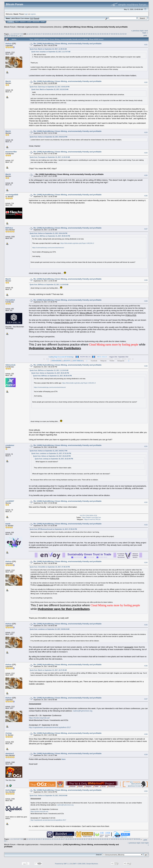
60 (16, 36)
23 (55, 34)
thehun (8, 44)
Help (17, 22)
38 (89, 34)
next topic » (145, 32)
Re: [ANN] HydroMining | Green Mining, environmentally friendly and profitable (67, 44)
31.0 (32, 18)
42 (98, 34)
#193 (146, 525)
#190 (146, 366)
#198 (146, 734)
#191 (146, 446)
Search (23, 22)
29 (69, 34)
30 (71, 34)
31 (73, 34)
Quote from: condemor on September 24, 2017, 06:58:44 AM (50, 629)
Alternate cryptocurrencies (28, 27)
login (26, 14)
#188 (146, 280)
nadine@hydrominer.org (82, 711)
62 (21, 36)
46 (107, 34)
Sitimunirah (11, 365)
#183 (146, 132)
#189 (146, 301)
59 (14, 36)
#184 (146, 153)
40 (94, 34)
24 (57, 34)
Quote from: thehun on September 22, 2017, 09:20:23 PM (48, 137)
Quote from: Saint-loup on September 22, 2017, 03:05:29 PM (50, 87)
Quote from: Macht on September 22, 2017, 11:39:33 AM (48, 49)
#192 (146, 502)
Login (29, 22)
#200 (146, 791)
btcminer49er (11, 152)
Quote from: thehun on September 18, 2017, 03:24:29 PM (52, 456)
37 (87, 34)
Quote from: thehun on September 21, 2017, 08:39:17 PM (48, 451)
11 (28, 34)
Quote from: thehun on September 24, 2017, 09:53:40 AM (48, 796)
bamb (8, 524)
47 (110, 34)
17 (41, 34)
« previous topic (138, 31)
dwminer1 (10, 753)
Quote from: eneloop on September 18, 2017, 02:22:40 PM (54, 459)
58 (12, 36)
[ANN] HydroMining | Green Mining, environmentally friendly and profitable (95, 27)
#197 (146, 699)
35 (82, 34)
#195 (146, 625)
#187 (146, 229)
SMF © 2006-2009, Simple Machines (85, 864)
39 (91, 34)
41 (96, 34)
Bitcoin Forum (10, 27)
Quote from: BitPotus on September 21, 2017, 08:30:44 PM (51, 236)
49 (114, 34)
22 (53, 34)
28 (66, 34)
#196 (146, 666)
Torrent (36, 18)
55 (5, 36)
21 (50, 34)
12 (30, 34)
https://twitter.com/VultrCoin (91, 517)
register (33, 14)
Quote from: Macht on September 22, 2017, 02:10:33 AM (50, 89)
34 (80, 34)
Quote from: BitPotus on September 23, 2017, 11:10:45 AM (49, 285)
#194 (146, 562)
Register (36, 22)
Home (11, 22)
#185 (146, 175)
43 (101, 34)
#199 (146, 755)
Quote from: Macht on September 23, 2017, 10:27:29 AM (48, 670)
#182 (146, 82)
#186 (146, 196)
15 (37, 34)
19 (46, 34)
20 (48, 34)
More (43, 22)
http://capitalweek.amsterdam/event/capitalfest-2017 (50, 727)
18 (44, 34)
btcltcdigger (11, 790)
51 (119, 34)
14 (34, 34)
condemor (10, 445)
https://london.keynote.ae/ (39, 718)
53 (123, 34)
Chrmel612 (10, 300)
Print (145, 35)
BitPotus (9, 228)
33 (78, 34)
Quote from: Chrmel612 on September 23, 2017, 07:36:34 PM (50, 567)
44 (103, 34)
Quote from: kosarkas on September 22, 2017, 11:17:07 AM (51, 52)
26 (62, 34)
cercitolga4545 (12, 195)
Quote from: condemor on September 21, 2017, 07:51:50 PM (51, 453)
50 (116, 34)
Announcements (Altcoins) (51, 27)
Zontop (9, 733)
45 (105, 34)
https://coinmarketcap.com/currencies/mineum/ (48, 248)
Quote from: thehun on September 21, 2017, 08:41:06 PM (48, 233)
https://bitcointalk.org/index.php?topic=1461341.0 (77, 243)
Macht (8, 81)
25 (59, 34)
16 (39, 34)
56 (7, 36)
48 (112, 34)
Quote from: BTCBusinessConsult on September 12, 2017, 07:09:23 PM (53, 529)
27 (64, 34)
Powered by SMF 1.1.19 (63, 864)
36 (85, 34)
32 (75, 34)
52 (121, 34)
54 (125, 34)
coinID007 (10, 501)
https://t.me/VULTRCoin (92, 519)
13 (32, 34)
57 (10, 36)
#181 (146, 45)
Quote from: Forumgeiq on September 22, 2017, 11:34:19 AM (50, 157)
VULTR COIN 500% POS (88, 515)
